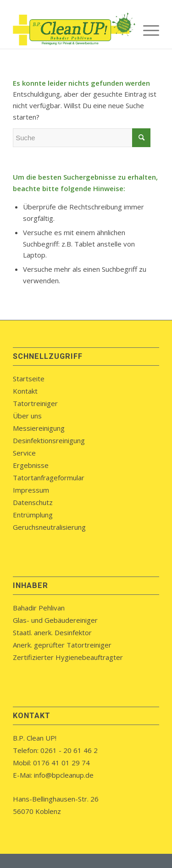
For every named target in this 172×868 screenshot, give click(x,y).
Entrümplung (33, 515)
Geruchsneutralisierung (49, 527)
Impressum (31, 490)
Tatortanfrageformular (49, 478)
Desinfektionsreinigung (49, 440)
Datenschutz (33, 502)
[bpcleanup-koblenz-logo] (71, 30)
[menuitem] (147, 30)
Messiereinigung (39, 428)
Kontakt (25, 391)
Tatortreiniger (35, 403)
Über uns (27, 416)
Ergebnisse (31, 465)
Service (24, 453)
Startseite (29, 379)
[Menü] (147, 30)
